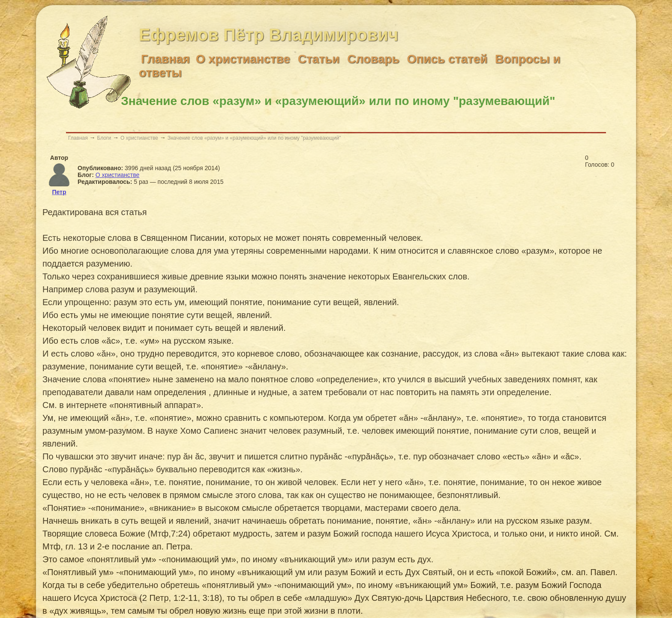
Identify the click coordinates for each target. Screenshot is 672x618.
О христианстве (139, 138)
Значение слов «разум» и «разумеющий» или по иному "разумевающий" (254, 138)
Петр (59, 192)
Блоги (104, 138)
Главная (78, 138)
